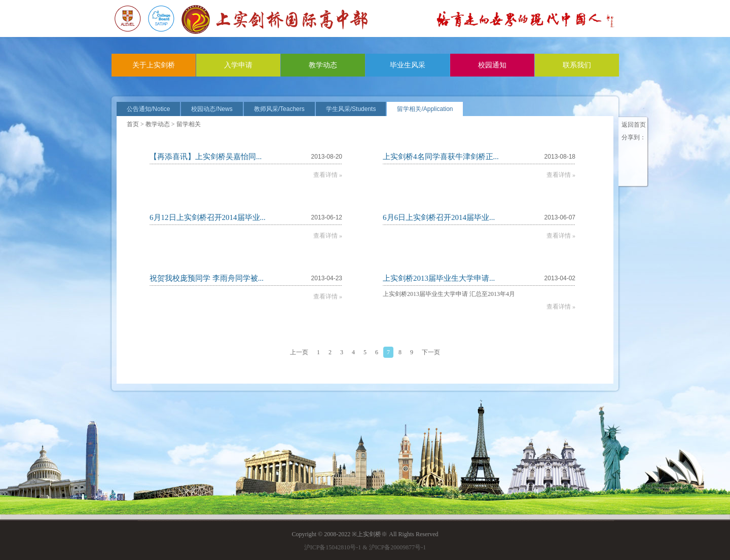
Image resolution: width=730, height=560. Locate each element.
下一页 (431, 352)
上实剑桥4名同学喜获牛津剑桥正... (441, 157)
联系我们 (577, 65)
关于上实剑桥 (154, 65)
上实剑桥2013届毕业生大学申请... (439, 278)
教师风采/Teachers (279, 109)
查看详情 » (328, 175)
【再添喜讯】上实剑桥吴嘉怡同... (206, 157)
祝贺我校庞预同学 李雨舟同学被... (207, 278)
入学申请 (238, 65)
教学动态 (323, 65)
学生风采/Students (351, 109)
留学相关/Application (425, 109)
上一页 (299, 352)
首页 (133, 124)
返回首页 (634, 125)
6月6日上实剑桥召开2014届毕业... (439, 217)
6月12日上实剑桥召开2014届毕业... (208, 217)
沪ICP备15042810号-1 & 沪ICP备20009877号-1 (365, 547)
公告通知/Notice (148, 109)
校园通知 (492, 65)
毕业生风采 (408, 65)
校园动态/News (212, 109)
